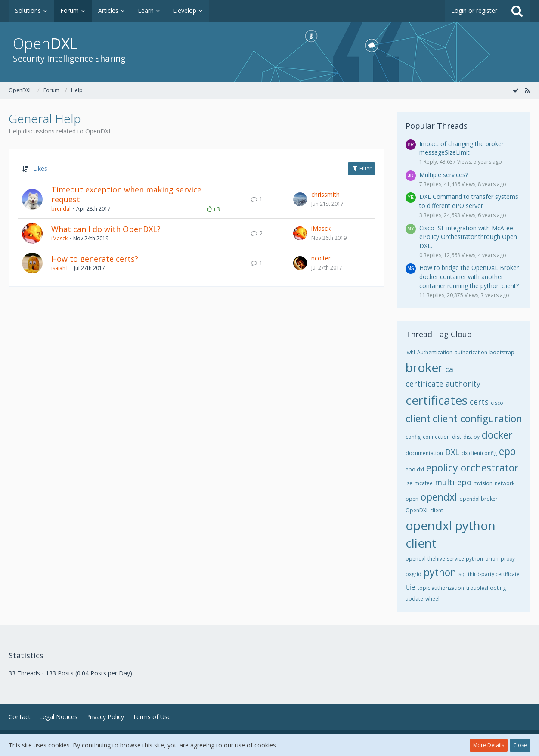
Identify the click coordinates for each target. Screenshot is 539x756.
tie (410, 587)
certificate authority (443, 384)
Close (520, 745)
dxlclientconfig (479, 453)
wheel (432, 599)
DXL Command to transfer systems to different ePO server (469, 201)
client (418, 418)
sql (462, 574)
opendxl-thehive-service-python (444, 559)
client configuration (477, 418)
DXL (452, 452)
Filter (361, 169)
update (414, 599)
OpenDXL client (424, 510)
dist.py (471, 437)
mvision (483, 483)
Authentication (435, 352)
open (412, 499)
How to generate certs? (95, 259)
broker (424, 367)
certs (479, 402)
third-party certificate (494, 574)
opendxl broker (479, 499)
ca (449, 369)
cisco (497, 403)
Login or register (474, 11)
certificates (437, 400)
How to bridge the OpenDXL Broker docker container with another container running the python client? (469, 276)
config (413, 437)
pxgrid (414, 574)
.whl (410, 352)
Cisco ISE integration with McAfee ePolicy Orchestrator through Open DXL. (468, 237)
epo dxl (415, 469)
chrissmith (325, 194)
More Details (489, 745)
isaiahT (60, 268)
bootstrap (502, 352)
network (505, 483)
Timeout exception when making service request (126, 195)
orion (492, 559)
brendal (61, 209)
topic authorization (441, 588)
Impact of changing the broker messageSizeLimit (462, 148)
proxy (508, 559)
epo (507, 451)
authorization (471, 352)
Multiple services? (444, 175)
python (440, 572)
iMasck (59, 238)
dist (457, 437)
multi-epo (453, 482)
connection (436, 437)
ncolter (321, 258)
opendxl (439, 497)
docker (497, 435)
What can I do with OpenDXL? (106, 229)
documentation (424, 453)
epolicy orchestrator (472, 468)
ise (409, 483)
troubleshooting (486, 588)
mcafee (424, 483)
